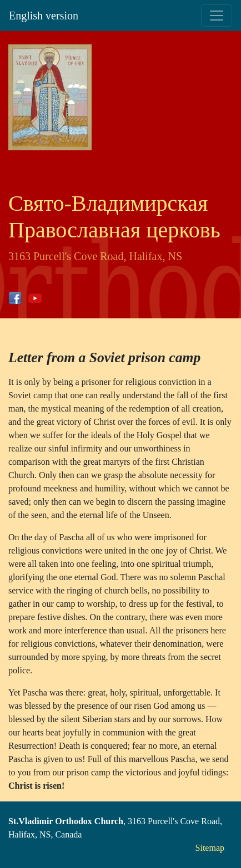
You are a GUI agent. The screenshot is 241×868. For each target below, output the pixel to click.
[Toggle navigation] (217, 16)
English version (44, 16)
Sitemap (210, 848)
